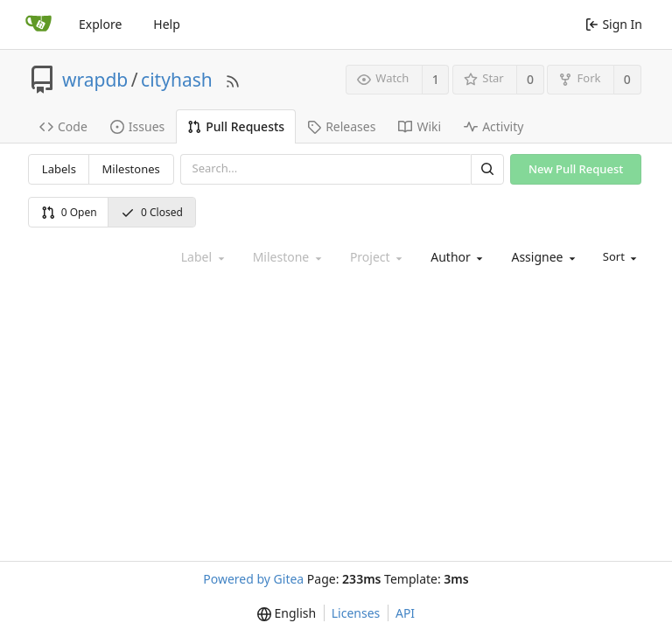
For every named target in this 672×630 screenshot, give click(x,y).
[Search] (487, 169)
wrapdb (95, 80)
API (405, 613)
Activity (493, 126)
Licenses (356, 613)
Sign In (614, 24)
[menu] (619, 258)
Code (63, 126)
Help (167, 24)
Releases (341, 126)
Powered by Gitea (253, 579)
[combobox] (455, 258)
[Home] (38, 24)
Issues (137, 126)
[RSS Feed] (233, 79)
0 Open (69, 212)
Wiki (420, 126)
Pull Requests (236, 126)
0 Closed (152, 212)
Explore (100, 24)
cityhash (177, 80)
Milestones (131, 169)
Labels (59, 169)
